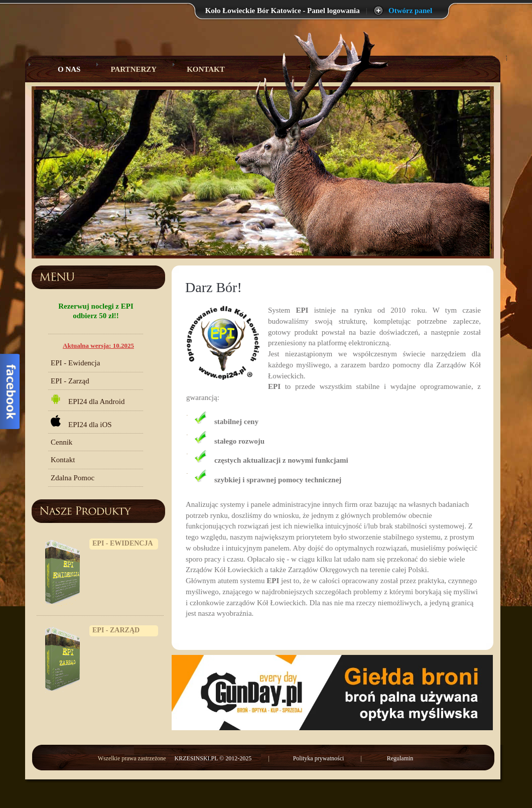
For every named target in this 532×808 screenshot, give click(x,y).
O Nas (61, 69)
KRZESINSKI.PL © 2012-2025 (214, 758)
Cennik (61, 442)
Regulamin (400, 758)
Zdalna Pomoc (73, 478)
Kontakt (206, 69)
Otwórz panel (410, 11)
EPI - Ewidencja (75, 363)
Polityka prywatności (319, 758)
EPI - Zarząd (70, 381)
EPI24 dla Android (88, 400)
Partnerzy (134, 69)
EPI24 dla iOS (81, 422)
